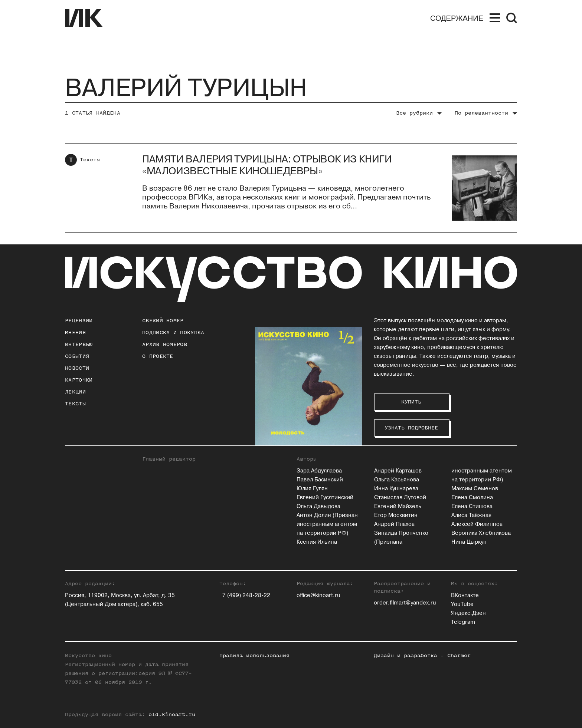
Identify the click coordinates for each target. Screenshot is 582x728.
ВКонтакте (465, 595)
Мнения (75, 332)
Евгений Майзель (398, 506)
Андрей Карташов (398, 471)
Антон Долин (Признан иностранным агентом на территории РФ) (327, 524)
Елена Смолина (472, 498)
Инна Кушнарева (396, 489)
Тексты (90, 160)
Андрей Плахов (394, 524)
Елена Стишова (472, 506)
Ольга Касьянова (397, 480)
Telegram (463, 622)
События (77, 356)
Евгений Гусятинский (325, 498)
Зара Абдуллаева (319, 471)
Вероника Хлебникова (481, 533)
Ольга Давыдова (318, 506)
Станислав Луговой (400, 498)
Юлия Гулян (312, 489)
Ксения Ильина (317, 542)
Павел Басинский (320, 480)
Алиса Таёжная (471, 515)
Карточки (79, 380)
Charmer (459, 655)
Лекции (75, 392)
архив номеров (165, 344)
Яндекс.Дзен (468, 613)
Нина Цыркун (469, 542)
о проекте (158, 356)
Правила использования (254, 655)
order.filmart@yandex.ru (405, 603)
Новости (77, 368)
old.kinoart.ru (172, 714)
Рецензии (79, 321)
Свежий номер (163, 321)
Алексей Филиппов (477, 524)
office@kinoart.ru (318, 595)
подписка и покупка (173, 332)
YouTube (462, 604)
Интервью (79, 344)
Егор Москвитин (396, 515)
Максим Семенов (475, 489)
